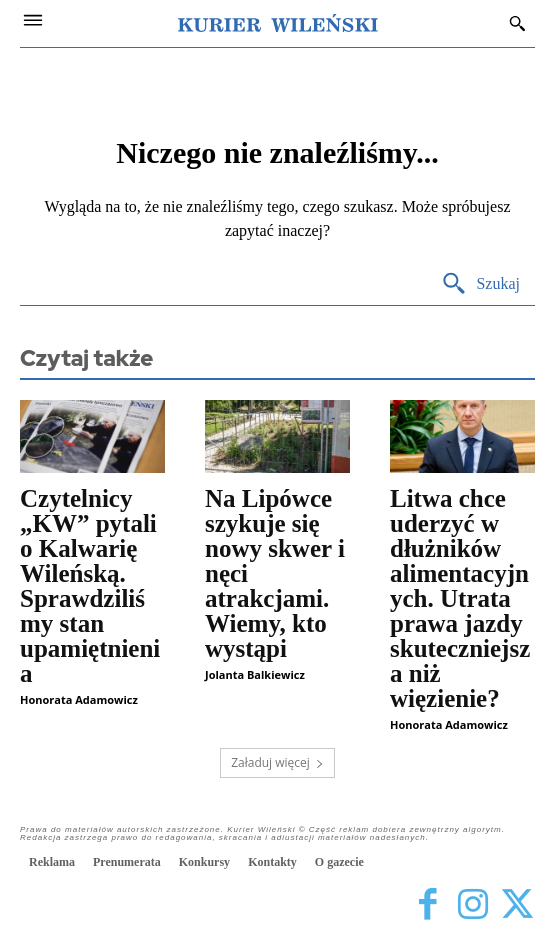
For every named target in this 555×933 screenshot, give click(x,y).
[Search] (480, 284)
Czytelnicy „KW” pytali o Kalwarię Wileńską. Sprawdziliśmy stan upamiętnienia (90, 586)
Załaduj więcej (277, 762)
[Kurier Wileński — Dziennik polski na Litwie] (278, 23)
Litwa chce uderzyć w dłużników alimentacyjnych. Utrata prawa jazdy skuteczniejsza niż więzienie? (460, 598)
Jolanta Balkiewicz (255, 674)
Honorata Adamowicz (79, 699)
